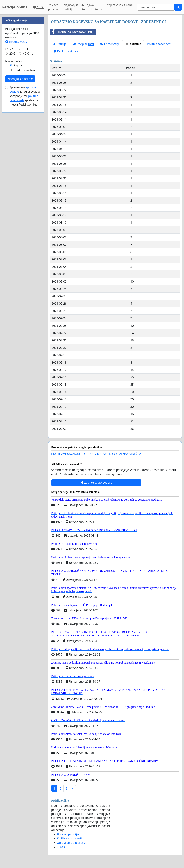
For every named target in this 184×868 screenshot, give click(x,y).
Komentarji (110, 44)
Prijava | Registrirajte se (91, 7)
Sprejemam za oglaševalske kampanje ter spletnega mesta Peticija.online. (25, 204)
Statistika (133, 44)
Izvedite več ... (16, 149)
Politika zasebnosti (160, 44)
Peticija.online (15, 7)
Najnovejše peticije (71, 7)
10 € (26, 157)
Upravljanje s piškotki (71, 843)
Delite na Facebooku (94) (72, 32)
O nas (61, 847)
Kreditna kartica (24, 178)
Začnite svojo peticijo (96, 483)
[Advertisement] (23, 68)
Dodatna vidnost (66, 51)
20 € (12, 161)
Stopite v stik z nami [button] (120, 5)
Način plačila (14, 169)
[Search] (156, 7)
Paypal (18, 173)
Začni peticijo (54, 7)
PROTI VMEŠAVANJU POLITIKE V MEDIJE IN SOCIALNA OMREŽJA (96, 454)
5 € (11, 157)
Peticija (60, 44)
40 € (26, 161)
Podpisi (83, 44)
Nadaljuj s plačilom (20, 187)
